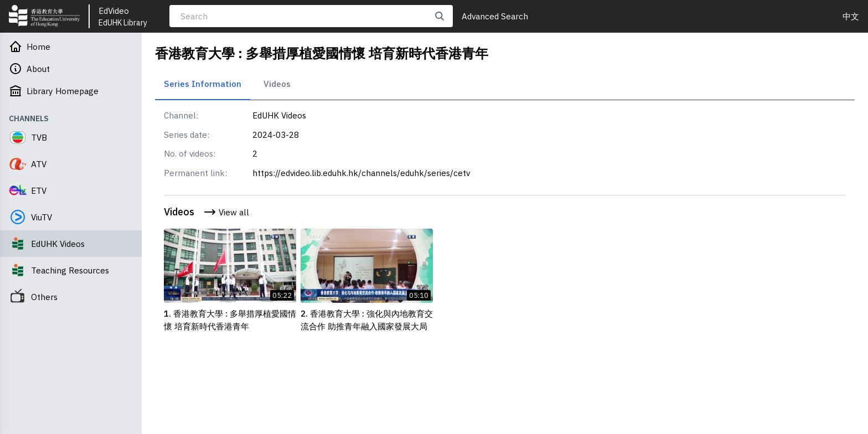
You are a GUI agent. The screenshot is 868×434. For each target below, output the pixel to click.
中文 (851, 16)
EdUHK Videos (279, 115)
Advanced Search (495, 16)
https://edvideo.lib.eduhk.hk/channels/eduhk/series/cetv (361, 173)
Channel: (181, 115)
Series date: (187, 135)
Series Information (203, 84)
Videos (277, 84)
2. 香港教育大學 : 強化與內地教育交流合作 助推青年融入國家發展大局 (367, 319)
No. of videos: (190, 153)
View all (226, 212)
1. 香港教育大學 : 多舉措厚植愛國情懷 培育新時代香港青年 (230, 319)
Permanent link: (195, 173)
